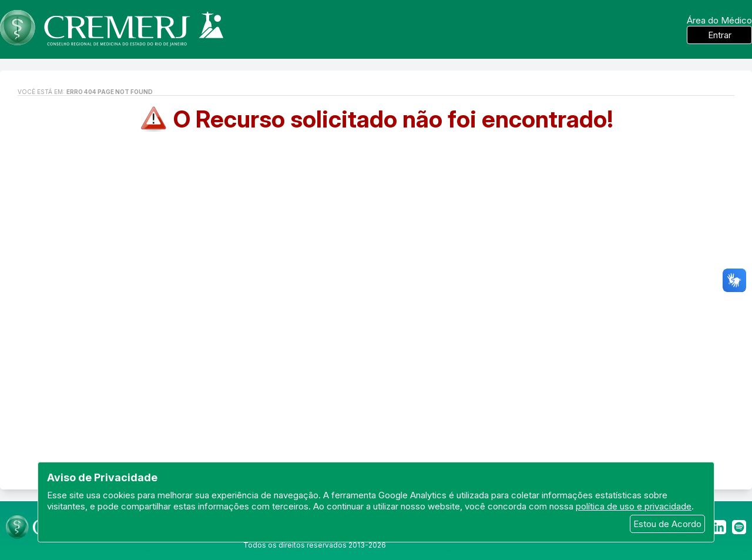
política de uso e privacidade (634, 506)
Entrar (720, 35)
